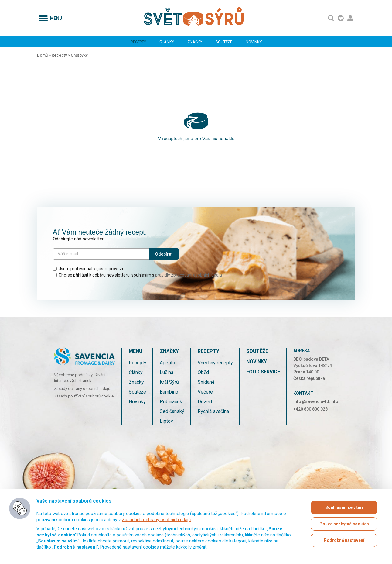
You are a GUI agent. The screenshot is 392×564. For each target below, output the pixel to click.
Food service (263, 372)
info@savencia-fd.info (316, 401)
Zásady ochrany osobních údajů (82, 389)
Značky (195, 42)
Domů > (44, 55)
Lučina (167, 372)
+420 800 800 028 (310, 409)
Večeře (205, 392)
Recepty (138, 42)
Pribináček (171, 402)
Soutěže (224, 42)
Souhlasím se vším (344, 507)
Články (167, 42)
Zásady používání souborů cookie (84, 396)
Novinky (254, 42)
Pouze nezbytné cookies (344, 524)
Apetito (167, 363)
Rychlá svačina (213, 411)
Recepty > (61, 55)
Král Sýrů (169, 382)
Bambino (169, 392)
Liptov (166, 421)
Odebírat (164, 254)
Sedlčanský (172, 411)
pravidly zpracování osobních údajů (189, 275)
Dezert (205, 402)
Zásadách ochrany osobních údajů (156, 520)
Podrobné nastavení (344, 540)
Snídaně (206, 382)
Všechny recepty (215, 363)
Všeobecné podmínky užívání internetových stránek (80, 378)
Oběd (203, 372)
